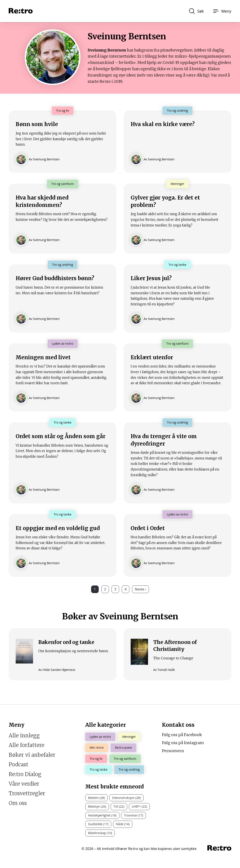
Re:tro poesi (123, 748)
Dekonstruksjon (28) (126, 798)
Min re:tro (97, 748)
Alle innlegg (24, 736)
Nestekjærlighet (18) (102, 815)
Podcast (18, 765)
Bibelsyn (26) (97, 807)
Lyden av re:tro (100, 737)
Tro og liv (96, 759)
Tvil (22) (119, 807)
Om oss (18, 803)
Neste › (140, 595)
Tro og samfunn (125, 759)
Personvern (173, 751)
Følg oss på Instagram (183, 743)
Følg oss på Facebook (182, 735)
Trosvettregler (27, 794)
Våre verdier (24, 784)
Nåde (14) (123, 824)
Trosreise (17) (133, 815)
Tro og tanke (98, 770)
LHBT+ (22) (139, 807)
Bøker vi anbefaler (32, 755)
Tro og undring (129, 770)
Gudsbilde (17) (98, 824)
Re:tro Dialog (25, 774)
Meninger (129, 737)
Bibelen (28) (96, 798)
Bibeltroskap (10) (100, 833)
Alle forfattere (27, 745)
